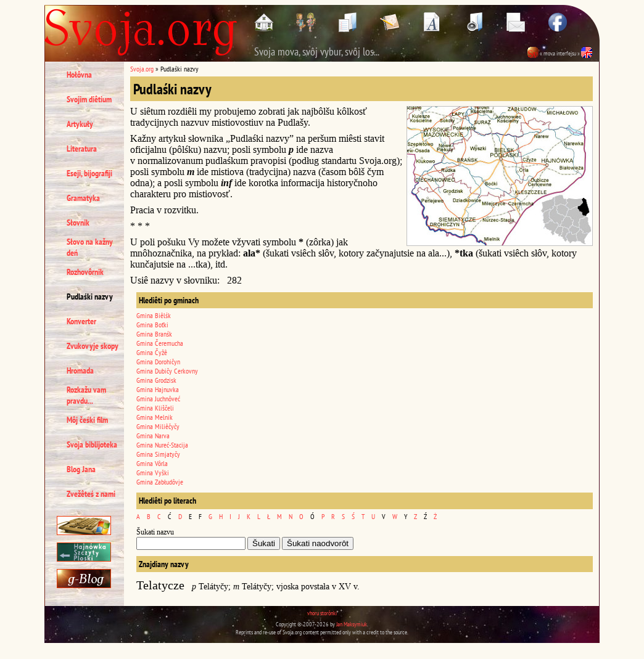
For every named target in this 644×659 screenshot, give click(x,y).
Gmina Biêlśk (154, 315)
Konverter (81, 321)
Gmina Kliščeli (155, 408)
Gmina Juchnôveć (158, 399)
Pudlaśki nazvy (90, 297)
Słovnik (78, 223)
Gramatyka (83, 198)
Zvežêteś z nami (91, 494)
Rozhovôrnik (85, 272)
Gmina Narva (153, 436)
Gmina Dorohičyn (158, 362)
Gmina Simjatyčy (158, 454)
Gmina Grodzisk (156, 380)
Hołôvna (79, 75)
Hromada (80, 370)
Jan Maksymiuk (352, 624)
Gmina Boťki (152, 325)
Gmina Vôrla (152, 463)
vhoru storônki (322, 613)
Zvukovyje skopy (93, 346)
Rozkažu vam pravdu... (86, 395)
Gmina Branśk (154, 334)
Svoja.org (142, 69)
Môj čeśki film (87, 420)
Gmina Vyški (153, 473)
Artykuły (80, 124)
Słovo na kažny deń (90, 247)
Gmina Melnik (155, 417)
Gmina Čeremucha (160, 343)
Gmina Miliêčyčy (158, 426)
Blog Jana (81, 469)
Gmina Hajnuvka (158, 389)
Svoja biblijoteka (92, 444)
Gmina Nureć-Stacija (162, 445)
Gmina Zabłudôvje (160, 482)
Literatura (82, 149)
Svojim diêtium (89, 99)
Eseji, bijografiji (89, 173)
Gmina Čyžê (152, 352)
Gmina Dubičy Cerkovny (167, 371)
